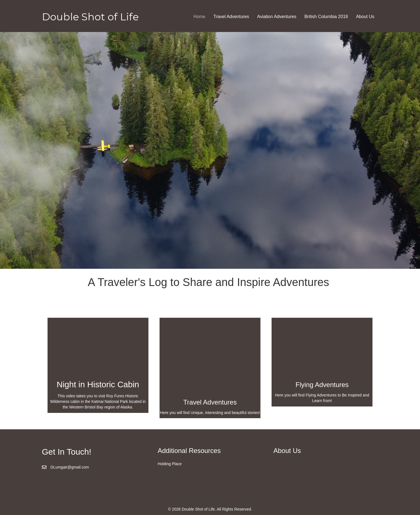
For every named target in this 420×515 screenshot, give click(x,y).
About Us (365, 17)
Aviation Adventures (277, 17)
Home (199, 17)
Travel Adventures (231, 17)
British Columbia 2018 (326, 17)
